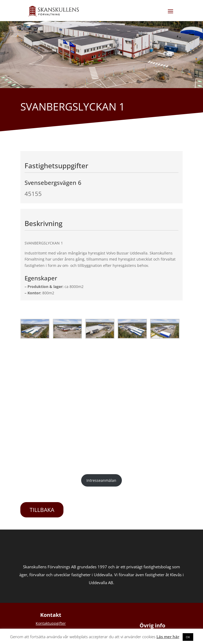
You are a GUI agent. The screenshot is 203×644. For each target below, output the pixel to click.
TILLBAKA (42, 510)
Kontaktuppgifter (51, 623)
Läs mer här (168, 637)
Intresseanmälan (101, 480)
